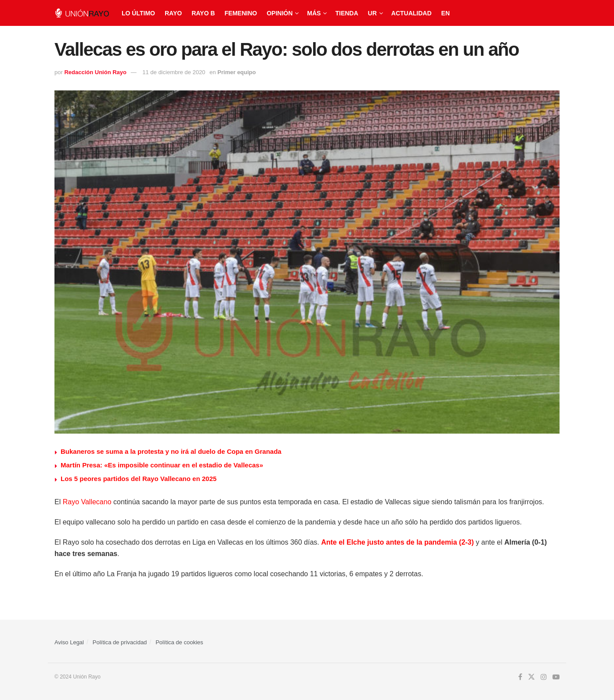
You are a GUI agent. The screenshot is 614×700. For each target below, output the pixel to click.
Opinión (280, 13)
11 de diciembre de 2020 (174, 72)
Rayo (173, 13)
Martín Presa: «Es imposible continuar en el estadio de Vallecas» (162, 465)
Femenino (241, 13)
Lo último (138, 13)
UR (372, 13)
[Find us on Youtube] (556, 677)
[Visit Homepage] (82, 13)
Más (314, 13)
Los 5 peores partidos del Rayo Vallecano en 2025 (139, 479)
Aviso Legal (69, 642)
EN (446, 13)
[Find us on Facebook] (520, 677)
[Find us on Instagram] (544, 677)
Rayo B (203, 13)
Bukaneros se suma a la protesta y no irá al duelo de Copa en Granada (171, 451)
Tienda (347, 13)
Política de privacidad (120, 642)
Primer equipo (237, 72)
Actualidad (412, 13)
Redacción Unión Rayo (95, 72)
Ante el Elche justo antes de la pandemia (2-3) (397, 542)
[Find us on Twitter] (531, 677)
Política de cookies (179, 642)
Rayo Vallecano (87, 502)
